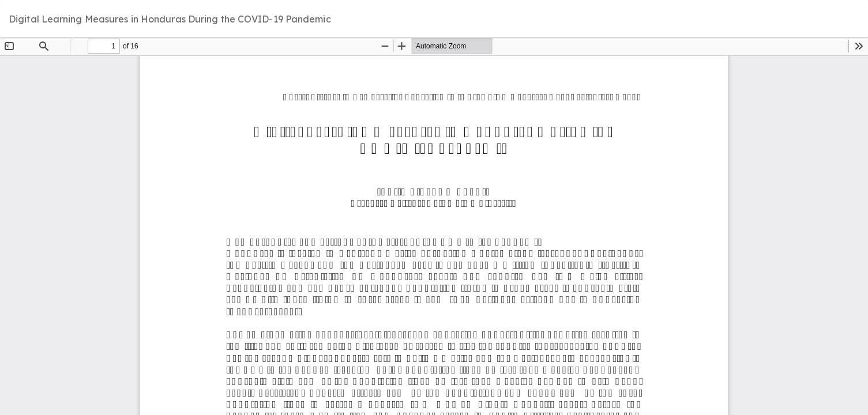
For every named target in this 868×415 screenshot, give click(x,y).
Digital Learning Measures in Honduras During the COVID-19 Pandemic (170, 19)
